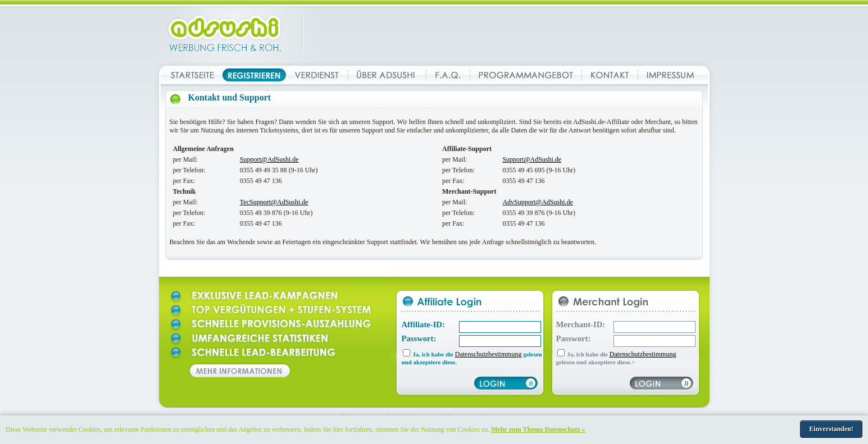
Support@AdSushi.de (269, 159)
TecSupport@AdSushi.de (274, 202)
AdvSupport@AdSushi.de (537, 202)
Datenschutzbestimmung (488, 354)
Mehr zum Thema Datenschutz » (538, 429)
